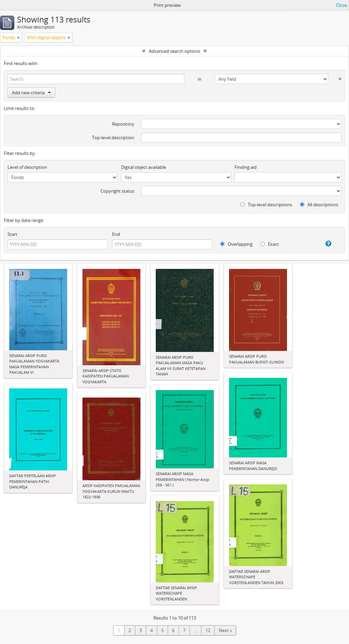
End (116, 234)
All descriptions (319, 205)
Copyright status (117, 191)
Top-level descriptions (266, 205)
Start (12, 234)
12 (208, 630)
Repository (123, 124)
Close (342, 5)
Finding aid (246, 167)
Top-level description (113, 138)
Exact (270, 244)
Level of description (27, 167)
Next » (225, 630)
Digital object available (143, 167)
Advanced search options (174, 51)
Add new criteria (31, 93)
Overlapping (236, 244)
